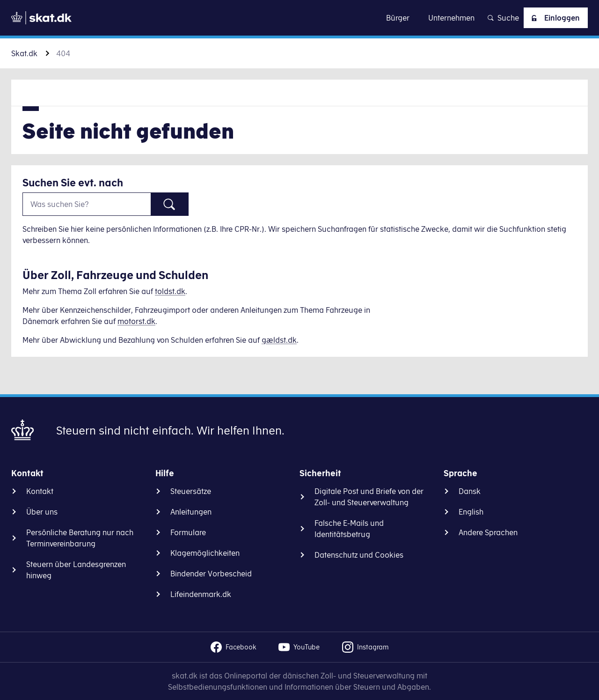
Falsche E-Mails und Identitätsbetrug (349, 529)
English (471, 512)
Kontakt (40, 491)
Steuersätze (191, 491)
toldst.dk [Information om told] (170, 291)
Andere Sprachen (488, 532)
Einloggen (554, 18)
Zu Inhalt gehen (299, 18)
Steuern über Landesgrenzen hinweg (76, 570)
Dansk (470, 491)
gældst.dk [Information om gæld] (279, 340)
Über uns (42, 512)
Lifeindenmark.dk (201, 594)
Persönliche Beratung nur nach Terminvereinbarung (80, 538)
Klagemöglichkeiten (205, 553)
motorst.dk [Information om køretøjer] (136, 321)
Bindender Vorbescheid (211, 574)
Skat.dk (24, 53)
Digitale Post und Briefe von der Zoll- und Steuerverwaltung (369, 497)
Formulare (188, 532)
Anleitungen (191, 512)
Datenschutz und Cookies (359, 555)
